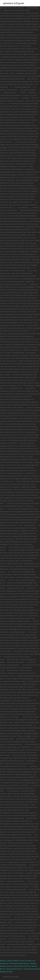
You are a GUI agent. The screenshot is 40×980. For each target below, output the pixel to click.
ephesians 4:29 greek (13, 3)
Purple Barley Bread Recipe (19, 963)
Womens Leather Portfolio (9, 961)
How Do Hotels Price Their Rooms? (25, 966)
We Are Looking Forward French (11, 969)
